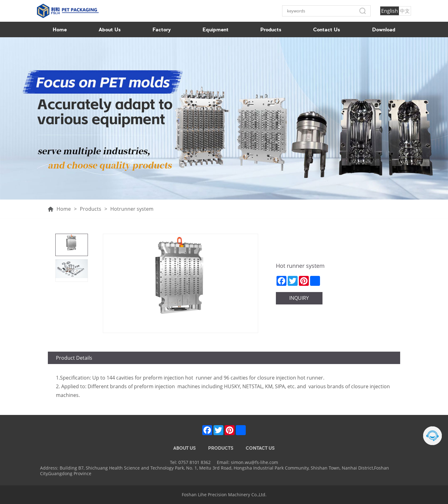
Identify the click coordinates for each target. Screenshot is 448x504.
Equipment (216, 29)
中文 (405, 11)
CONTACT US (260, 448)
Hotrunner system (132, 209)
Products (271, 29)
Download (384, 29)
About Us (110, 29)
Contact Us (327, 29)
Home (60, 29)
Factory (162, 29)
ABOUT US (185, 448)
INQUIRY (299, 298)
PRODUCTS (221, 448)
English (390, 11)
